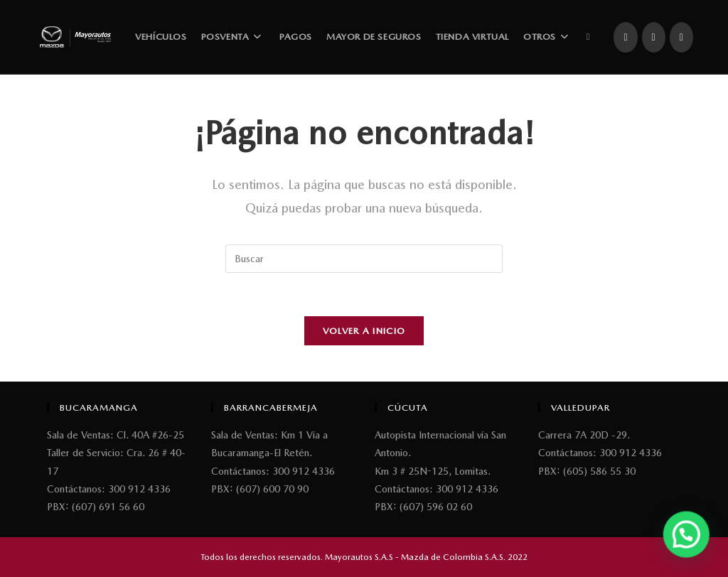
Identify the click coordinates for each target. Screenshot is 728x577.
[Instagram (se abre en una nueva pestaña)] (654, 37)
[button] (687, 538)
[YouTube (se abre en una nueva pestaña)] (681, 37)
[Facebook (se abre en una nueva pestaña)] (625, 37)
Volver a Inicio (364, 331)
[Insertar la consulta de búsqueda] (364, 259)
